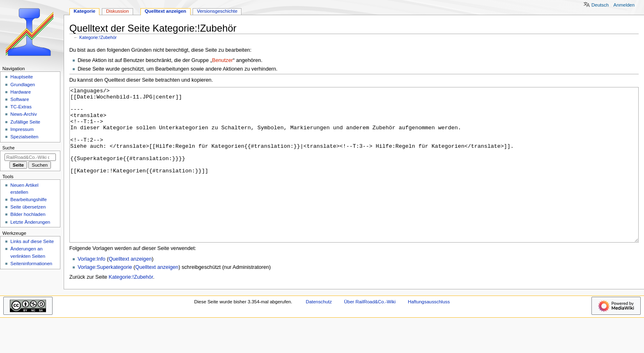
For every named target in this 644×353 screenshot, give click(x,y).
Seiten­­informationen (31, 264)
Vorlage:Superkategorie (105, 298)
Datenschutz (319, 332)
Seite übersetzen (28, 207)
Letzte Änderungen (30, 222)
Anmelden (624, 5)
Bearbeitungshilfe (29, 199)
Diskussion (117, 11)
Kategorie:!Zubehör (98, 37)
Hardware (21, 92)
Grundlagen (23, 85)
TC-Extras (21, 107)
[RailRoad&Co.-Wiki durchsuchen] (30, 157)
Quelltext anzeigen (130, 290)
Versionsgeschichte (217, 11)
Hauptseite (22, 77)
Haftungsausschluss (429, 332)
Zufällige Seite (25, 122)
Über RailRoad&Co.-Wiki (370, 332)
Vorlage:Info (92, 290)
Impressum (22, 129)
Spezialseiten (24, 137)
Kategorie (84, 11)
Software (20, 99)
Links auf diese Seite (32, 241)
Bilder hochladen (28, 214)
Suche (9, 148)
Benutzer (222, 60)
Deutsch (600, 5)
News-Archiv (23, 114)
